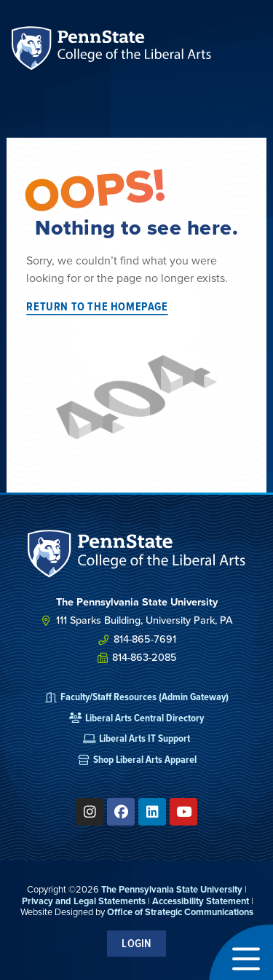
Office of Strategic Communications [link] (180, 912)
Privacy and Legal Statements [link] (84, 901)
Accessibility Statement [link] (201, 901)
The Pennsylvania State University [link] (172, 889)
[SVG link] (137, 554)
